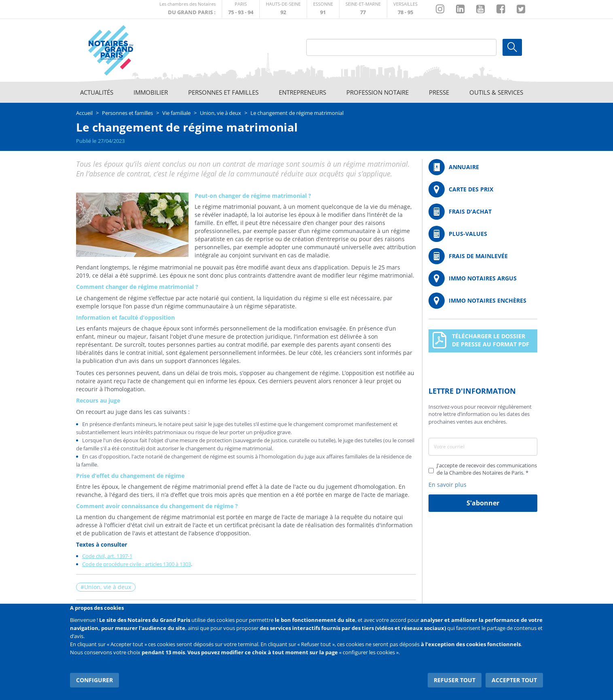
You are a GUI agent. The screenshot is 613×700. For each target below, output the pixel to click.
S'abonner (483, 503)
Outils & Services (496, 92)
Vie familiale (176, 113)
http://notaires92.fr (283, 9)
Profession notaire (378, 92)
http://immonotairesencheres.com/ (483, 301)
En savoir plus (448, 485)
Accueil (84, 113)
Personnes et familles (223, 92)
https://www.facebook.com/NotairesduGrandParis (501, 9)
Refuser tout (455, 680)
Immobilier (151, 92)
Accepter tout (515, 680)
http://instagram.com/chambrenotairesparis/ (440, 9)
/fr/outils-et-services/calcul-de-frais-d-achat (483, 212)
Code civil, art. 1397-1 (107, 556)
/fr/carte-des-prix (483, 189)
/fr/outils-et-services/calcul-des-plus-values (483, 234)
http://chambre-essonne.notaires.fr (323, 9)
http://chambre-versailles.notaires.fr (405, 9)
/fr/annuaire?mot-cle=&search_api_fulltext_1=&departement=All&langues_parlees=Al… (483, 167)
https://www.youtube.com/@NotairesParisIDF (480, 9)
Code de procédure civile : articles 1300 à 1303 (137, 564)
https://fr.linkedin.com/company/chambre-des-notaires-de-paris (460, 9)
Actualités (97, 92)
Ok (512, 47)
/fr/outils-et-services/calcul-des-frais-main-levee (483, 256)
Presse (439, 92)
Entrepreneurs (302, 92)
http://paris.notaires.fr (241, 9)
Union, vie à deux (221, 113)
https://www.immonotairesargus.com (483, 278)
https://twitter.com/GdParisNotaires (521, 9)
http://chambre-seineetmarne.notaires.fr (363, 9)
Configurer (94, 680)
